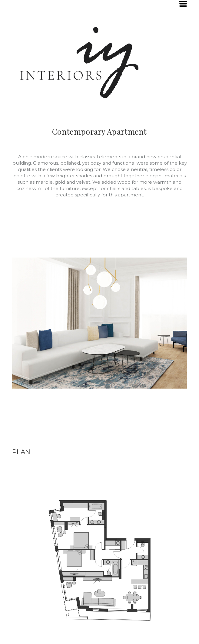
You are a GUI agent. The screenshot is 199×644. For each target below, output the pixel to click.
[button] (183, 4)
